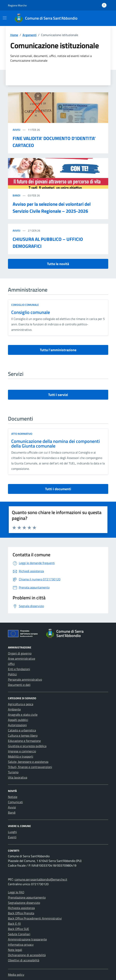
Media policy (16, 975)
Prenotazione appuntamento (27, 897)
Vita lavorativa (18, 777)
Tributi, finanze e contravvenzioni (30, 767)
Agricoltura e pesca (21, 704)
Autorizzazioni (17, 725)
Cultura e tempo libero (23, 735)
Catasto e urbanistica (22, 730)
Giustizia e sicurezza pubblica (27, 746)
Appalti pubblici (18, 720)
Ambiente (14, 709)
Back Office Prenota (21, 913)
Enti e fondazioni (19, 669)
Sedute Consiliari (19, 934)
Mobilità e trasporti (21, 756)
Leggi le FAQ (16, 892)
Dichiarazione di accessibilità (27, 955)
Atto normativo (22, 434)
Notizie (13, 797)
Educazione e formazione (24, 741)
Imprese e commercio (22, 751)
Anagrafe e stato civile (23, 715)
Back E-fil (14, 924)
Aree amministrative (22, 659)
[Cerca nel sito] (104, 18)
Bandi (17, 195)
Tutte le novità (58, 264)
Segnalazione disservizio (24, 903)
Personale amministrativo (25, 679)
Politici (12, 674)
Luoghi (12, 832)
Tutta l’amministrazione (58, 350)
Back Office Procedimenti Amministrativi (35, 918)
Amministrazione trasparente (27, 939)
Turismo (13, 772)
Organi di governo (20, 653)
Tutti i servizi (58, 395)
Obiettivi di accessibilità (24, 960)
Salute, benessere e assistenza (28, 762)
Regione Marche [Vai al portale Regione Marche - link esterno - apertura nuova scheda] (17, 5)
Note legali (15, 950)
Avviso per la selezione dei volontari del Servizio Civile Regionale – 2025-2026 (52, 207)
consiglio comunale (25, 305)
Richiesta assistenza (21, 908)
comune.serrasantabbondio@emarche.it (41, 879)
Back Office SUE (19, 929)
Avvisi (17, 130)
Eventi (12, 837)
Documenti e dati (19, 685)
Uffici (11, 664)
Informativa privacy (21, 945)
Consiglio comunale (31, 312)
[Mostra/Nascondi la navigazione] (5, 18)
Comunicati (15, 802)
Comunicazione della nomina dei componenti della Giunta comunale (56, 443)
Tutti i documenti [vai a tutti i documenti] (58, 489)
